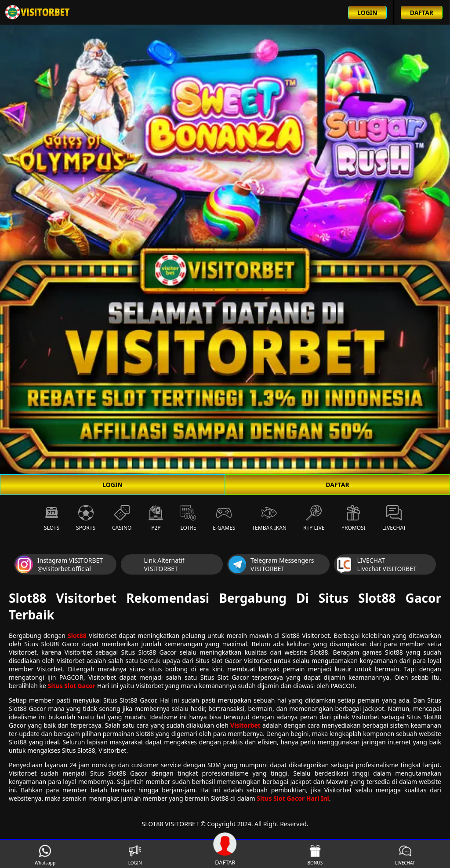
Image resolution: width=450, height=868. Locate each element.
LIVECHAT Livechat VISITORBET (376, 564)
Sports (86, 518)
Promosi (354, 518)
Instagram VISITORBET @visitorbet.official (59, 564)
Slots (52, 518)
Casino (122, 518)
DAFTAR (337, 485)
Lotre (188, 518)
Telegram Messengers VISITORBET (271, 564)
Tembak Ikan (269, 518)
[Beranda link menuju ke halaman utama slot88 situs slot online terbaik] (38, 12)
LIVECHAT (405, 855)
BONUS (315, 855)
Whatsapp (45, 855)
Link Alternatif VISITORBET (153, 564)
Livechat (394, 518)
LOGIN (112, 485)
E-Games (224, 518)
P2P (156, 518)
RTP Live (314, 518)
